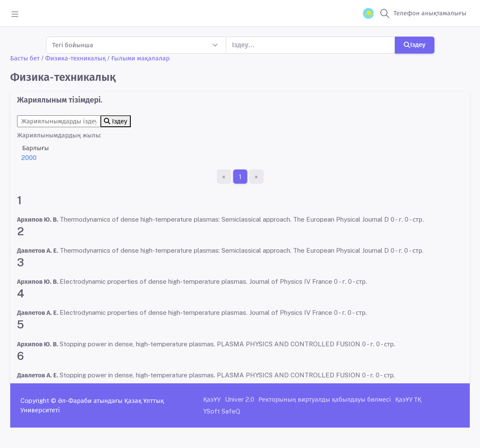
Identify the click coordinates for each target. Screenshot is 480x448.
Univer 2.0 (240, 399)
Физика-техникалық (75, 58)
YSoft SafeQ (222, 411)
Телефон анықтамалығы (430, 13)
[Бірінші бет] (224, 177)
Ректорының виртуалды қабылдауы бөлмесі (325, 399)
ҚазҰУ (212, 399)
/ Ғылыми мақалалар (138, 58)
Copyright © (38, 401)
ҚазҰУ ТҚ (408, 399)
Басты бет (25, 58)
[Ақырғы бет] (256, 177)
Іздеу (415, 44)
